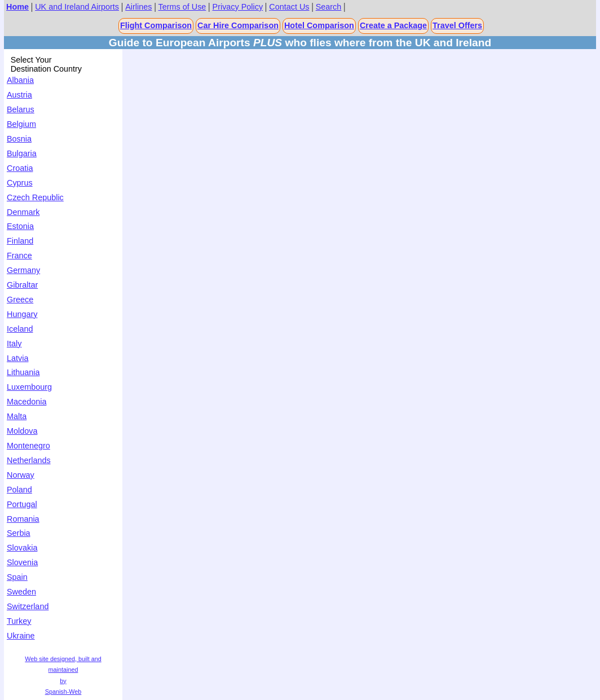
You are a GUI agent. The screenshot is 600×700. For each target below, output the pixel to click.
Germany (23, 270)
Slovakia (22, 548)
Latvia (17, 358)
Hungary (22, 314)
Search (329, 7)
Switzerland (28, 606)
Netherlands (29, 460)
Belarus (21, 109)
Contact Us (289, 7)
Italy (14, 344)
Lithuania (23, 372)
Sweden (21, 592)
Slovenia (22, 562)
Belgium (21, 124)
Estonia (20, 226)
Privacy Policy (238, 7)
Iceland (20, 329)
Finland (20, 241)
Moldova (22, 431)
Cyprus (20, 183)
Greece (20, 300)
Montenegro (28, 446)
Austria (19, 95)
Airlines (138, 7)
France (19, 256)
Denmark (23, 212)
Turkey (19, 621)
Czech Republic (35, 197)
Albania (20, 80)
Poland (19, 490)
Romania (23, 519)
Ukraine (21, 636)
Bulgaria (22, 153)
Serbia (19, 533)
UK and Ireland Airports (77, 7)
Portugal (22, 504)
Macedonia (27, 402)
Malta (17, 416)
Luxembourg (29, 387)
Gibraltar (22, 285)
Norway (21, 475)
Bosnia (19, 139)
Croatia (20, 168)
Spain (17, 577)
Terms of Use (182, 7)
